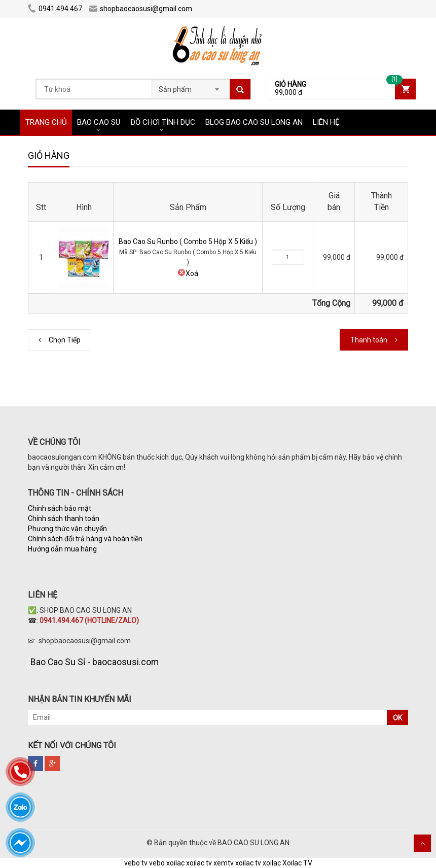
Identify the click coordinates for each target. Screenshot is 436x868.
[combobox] (190, 86)
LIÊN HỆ (326, 122)
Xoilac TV (297, 863)
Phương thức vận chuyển (67, 529)
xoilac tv (199, 863)
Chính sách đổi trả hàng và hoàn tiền (85, 539)
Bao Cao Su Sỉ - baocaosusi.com (95, 662)
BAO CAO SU (99, 122)
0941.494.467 (55, 9)
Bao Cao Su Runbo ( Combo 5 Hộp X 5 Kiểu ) (188, 241)
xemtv (224, 863)
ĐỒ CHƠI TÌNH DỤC (163, 122)
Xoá (188, 273)
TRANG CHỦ (46, 122)
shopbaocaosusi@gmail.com (141, 9)
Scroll (422, 843)
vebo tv (136, 863)
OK (397, 718)
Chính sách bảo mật (60, 508)
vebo (157, 863)
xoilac (175, 863)
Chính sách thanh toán (64, 518)
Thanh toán (369, 340)
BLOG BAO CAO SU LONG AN (254, 122)
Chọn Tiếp (65, 340)
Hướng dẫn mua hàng (63, 549)
